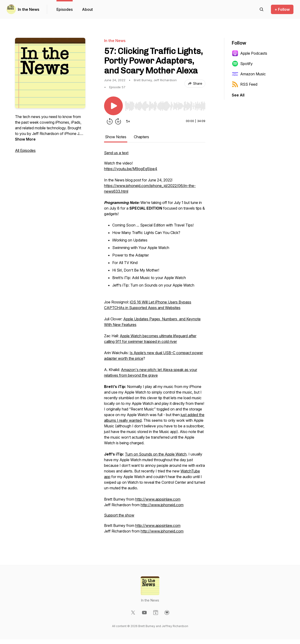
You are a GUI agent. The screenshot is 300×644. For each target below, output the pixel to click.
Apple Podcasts (249, 53)
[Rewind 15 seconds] (110, 121)
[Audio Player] (165, 105)
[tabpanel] (155, 344)
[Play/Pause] (113, 106)
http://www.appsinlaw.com (158, 499)
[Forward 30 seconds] (118, 121)
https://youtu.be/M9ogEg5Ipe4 (131, 169)
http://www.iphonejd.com (162, 505)
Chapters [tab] (141, 137)
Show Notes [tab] (116, 137)
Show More (25, 139)
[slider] (165, 106)
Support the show (119, 515)
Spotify (242, 64)
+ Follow (282, 9)
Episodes (65, 9)
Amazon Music (249, 74)
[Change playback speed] (128, 121)
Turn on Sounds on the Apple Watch (156, 454)
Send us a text (116, 153)
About (87, 9)
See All (238, 95)
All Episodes (25, 150)
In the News (29, 9)
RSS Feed (245, 84)
